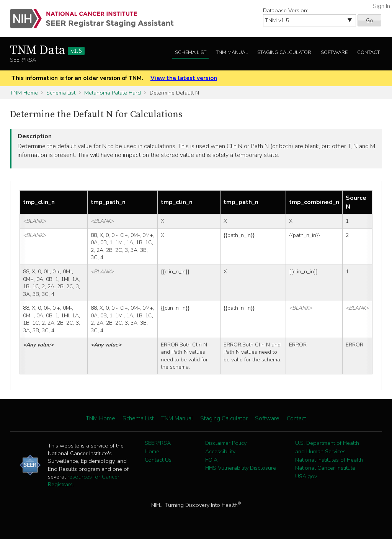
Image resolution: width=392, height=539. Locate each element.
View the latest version (184, 78)
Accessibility (220, 451)
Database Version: (286, 10)
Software (334, 52)
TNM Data (47, 51)
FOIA (211, 460)
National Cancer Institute (325, 468)
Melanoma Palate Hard (113, 93)
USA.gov (306, 476)
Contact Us (158, 460)
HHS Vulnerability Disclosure (241, 468)
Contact (368, 52)
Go (370, 20)
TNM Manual (232, 52)
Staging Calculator (284, 52)
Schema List (191, 52)
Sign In (381, 6)
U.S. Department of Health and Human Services (327, 447)
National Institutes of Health (329, 460)
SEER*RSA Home (158, 447)
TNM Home (24, 93)
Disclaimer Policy (226, 443)
